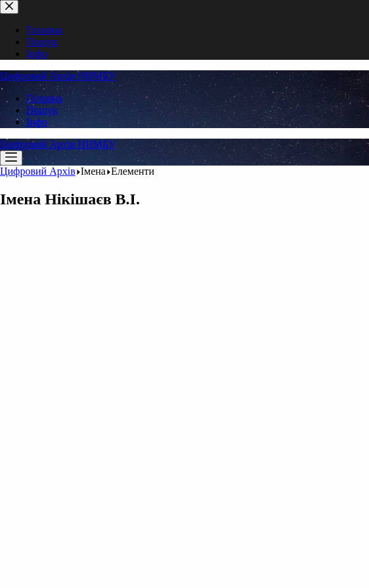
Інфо (37, 122)
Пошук (42, 110)
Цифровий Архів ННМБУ (58, 76)
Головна (44, 98)
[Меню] (11, 158)
